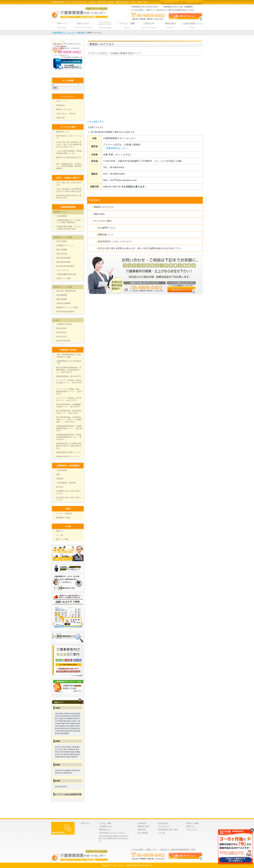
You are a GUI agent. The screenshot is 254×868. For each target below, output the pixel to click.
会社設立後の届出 (63, 341)
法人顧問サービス (107, 228)
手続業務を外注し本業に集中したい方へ (69, 492)
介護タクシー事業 (63, 278)
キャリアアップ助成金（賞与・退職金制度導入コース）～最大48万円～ (69, 391)
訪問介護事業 (62, 241)
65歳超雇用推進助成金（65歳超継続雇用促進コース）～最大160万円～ (69, 428)
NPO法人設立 (62, 336)
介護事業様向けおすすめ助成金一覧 (69, 362)
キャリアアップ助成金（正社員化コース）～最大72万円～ (69, 399)
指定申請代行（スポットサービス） (115, 241)
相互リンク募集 (62, 539)
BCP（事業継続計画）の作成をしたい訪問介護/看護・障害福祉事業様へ (69, 166)
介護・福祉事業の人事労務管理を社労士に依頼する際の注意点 (69, 190)
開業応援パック (106, 235)
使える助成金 (143, 833)
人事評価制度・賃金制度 (66, 483)
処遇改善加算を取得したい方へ (69, 452)
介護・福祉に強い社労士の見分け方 (69, 184)
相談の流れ (99, 214)
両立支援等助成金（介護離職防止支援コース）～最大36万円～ (69, 406)
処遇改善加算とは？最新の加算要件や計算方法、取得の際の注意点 (69, 446)
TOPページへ (62, 101)
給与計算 (60, 487)
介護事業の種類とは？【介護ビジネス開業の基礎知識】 (69, 221)
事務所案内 (94, 200)
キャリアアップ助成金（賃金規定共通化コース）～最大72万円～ (69, 383)
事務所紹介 (61, 105)
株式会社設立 (62, 328)
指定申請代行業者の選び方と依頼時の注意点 (69, 197)
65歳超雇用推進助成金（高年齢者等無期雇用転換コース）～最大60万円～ (69, 437)
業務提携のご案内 (63, 518)
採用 (58, 474)
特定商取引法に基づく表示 (168, 829)
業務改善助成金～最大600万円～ (69, 376)
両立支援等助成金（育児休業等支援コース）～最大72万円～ (69, 412)
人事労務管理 (62, 470)
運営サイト (60, 531)
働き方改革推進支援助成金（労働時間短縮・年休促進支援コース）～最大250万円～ (69, 370)
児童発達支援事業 (63, 303)
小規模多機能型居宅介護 (66, 274)
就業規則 (60, 479)
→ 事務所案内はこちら (115, 148)
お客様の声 (142, 823)
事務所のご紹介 (144, 826)
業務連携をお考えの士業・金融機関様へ (179, 7)
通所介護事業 (62, 250)
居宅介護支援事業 (63, 258)
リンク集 (60, 535)
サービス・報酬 (105, 823)
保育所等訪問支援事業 (65, 312)
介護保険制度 (62, 216)
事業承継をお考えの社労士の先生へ (146, 7)
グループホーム (63, 270)
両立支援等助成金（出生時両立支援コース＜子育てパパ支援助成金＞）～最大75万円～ (69, 420)
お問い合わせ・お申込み (66, 114)
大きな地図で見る (95, 122)
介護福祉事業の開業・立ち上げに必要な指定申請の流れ (69, 228)
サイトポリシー (172, 2)
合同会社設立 (62, 332)
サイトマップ (193, 2)
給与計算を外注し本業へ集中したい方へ (69, 499)
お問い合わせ (163, 823)
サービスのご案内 (103, 221)
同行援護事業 (62, 295)
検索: (53, 85)
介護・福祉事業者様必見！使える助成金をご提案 (69, 356)
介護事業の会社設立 (64, 324)
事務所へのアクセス (104, 207)
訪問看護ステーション (65, 245)
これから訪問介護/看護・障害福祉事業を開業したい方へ (69, 152)
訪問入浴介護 (62, 254)
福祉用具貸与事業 (63, 262)
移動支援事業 (62, 299)
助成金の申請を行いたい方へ (68, 456)
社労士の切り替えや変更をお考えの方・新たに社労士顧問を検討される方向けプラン (140, 248)
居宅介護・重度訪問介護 (66, 291)
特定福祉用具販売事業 (65, 266)
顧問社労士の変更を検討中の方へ (69, 159)
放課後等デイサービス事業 (67, 307)
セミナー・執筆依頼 (64, 513)
